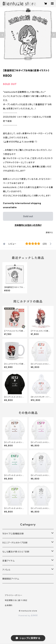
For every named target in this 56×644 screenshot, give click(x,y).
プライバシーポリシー (14, 595)
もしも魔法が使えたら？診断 (16, 552)
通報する (49, 232)
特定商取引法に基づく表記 (16, 600)
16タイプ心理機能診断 (13, 534)
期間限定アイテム (11, 579)
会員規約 (9, 605)
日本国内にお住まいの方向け (28, 225)
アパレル (6, 570)
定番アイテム (9, 561)
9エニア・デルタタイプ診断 (15, 543)
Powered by (28, 616)
